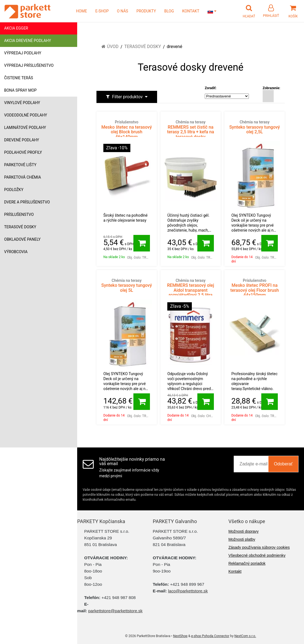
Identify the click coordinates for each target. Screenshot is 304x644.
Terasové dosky (20, 227)
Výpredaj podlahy (23, 53)
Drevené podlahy (22, 140)
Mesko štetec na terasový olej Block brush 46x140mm (127, 130)
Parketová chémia (23, 177)
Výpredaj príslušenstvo (29, 65)
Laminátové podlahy (25, 128)
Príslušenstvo (19, 214)
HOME (82, 11)
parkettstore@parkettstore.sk (115, 611)
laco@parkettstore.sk (188, 591)
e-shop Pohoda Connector (210, 636)
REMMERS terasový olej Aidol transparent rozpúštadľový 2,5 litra (191, 288)
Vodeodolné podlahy (26, 115)
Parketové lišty (20, 165)
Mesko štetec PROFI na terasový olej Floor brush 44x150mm (255, 288)
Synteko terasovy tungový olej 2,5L (255, 127)
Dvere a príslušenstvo (27, 202)
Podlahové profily (23, 152)
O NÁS (123, 11)
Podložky (14, 190)
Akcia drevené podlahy (28, 41)
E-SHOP (102, 11)
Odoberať (283, 464)
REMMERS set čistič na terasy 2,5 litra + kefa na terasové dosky (191, 130)
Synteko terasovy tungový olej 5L (127, 286)
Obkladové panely (22, 239)
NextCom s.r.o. (245, 636)
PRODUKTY (146, 11)
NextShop (180, 636)
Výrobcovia (16, 252)
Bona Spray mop (20, 90)
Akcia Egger (16, 28)
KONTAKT (191, 11)
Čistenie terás (19, 78)
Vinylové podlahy (22, 103)
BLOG (169, 11)
